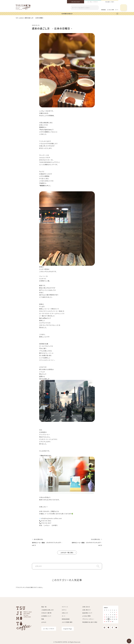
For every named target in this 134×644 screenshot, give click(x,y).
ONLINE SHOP (76, 2)
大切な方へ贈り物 (46, 613)
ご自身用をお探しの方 (47, 610)
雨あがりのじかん (45, 437)
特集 (43, 619)
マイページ (65, 607)
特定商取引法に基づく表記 (90, 622)
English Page (68, 629)
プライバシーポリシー (88, 619)
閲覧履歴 (104, 10)
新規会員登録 (66, 619)
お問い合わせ (86, 607)
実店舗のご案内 (110, 2)
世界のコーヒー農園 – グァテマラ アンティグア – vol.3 (47, 544)
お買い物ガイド (87, 610)
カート (64, 616)
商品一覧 (44, 607)
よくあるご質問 (110, 10)
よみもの (22, 18)
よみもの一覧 (67, 552)
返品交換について (87, 613)
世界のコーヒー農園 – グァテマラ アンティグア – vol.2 (87, 544)
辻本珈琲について (46, 616)
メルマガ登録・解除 (67, 622)
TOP (17, 18)
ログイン (64, 610)
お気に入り (65, 613)
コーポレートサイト (93, 2)
